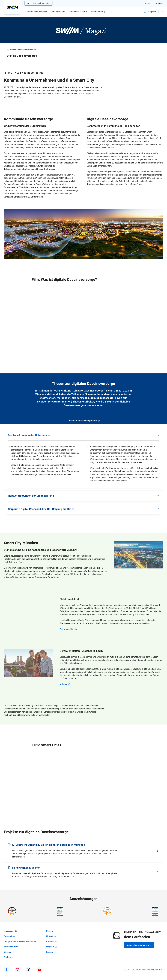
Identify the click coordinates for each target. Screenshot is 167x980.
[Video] (83, 326)
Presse (148, 3)
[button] (162, 12)
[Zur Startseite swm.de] (12, 7)
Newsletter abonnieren (139, 945)
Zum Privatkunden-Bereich (38, 3)
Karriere (160, 3)
